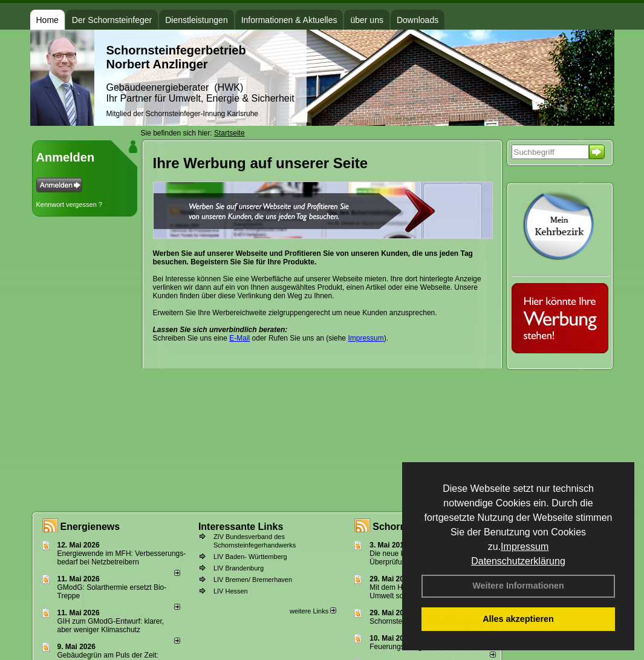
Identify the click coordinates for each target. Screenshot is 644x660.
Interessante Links (241, 527)
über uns (366, 20)
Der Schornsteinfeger (112, 20)
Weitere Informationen (518, 586)
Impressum (525, 547)
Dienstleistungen (197, 20)
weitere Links (313, 611)
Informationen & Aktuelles (289, 20)
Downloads (418, 20)
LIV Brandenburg (239, 568)
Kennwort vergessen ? (69, 204)
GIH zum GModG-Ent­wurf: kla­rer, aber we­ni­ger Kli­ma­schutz (111, 626)
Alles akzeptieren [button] (518, 619)
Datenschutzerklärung (518, 561)
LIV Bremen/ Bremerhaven (253, 580)
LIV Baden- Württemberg (250, 557)
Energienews (90, 527)
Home (47, 20)
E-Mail (239, 338)
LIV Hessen (231, 591)
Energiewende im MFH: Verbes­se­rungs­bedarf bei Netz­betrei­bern (122, 558)
